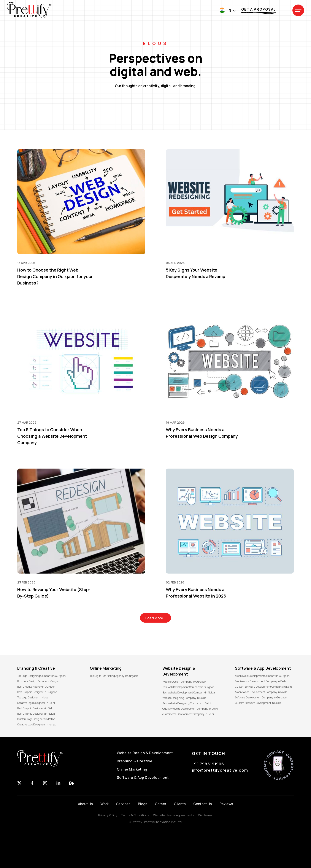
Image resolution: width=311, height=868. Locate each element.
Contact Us (203, 804)
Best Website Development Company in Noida (189, 692)
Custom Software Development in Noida (258, 703)
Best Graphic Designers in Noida (36, 714)
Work (105, 804)
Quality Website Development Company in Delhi (190, 709)
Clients (180, 804)
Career (161, 804)
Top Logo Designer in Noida (33, 697)
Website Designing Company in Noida (184, 698)
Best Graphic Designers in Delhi (36, 708)
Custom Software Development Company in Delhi (264, 687)
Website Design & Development (145, 753)
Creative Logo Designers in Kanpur (37, 724)
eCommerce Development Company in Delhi (188, 714)
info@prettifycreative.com (220, 770)
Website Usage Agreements (174, 815)
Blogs (143, 804)
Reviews (226, 804)
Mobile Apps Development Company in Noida (261, 692)
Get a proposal (259, 9)
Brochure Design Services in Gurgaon (39, 681)
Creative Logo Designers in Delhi (36, 703)
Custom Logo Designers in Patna (36, 719)
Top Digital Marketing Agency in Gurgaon (114, 676)
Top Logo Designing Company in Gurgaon (41, 676)
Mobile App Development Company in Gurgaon (262, 676)
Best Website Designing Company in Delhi (187, 703)
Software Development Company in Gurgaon (261, 697)
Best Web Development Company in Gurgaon (188, 687)
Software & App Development (143, 777)
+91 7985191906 (208, 764)
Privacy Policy (108, 815)
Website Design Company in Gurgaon (184, 682)
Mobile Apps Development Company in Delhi (261, 681)
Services (123, 804)
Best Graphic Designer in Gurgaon (37, 692)
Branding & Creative (135, 761)
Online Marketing (132, 769)
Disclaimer (205, 815)
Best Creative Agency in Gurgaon (36, 687)
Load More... (155, 618)
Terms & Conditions (135, 815)
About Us (85, 804)
